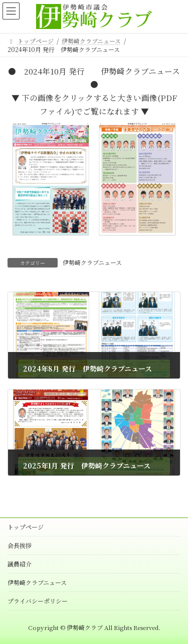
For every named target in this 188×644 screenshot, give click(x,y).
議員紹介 (20, 564)
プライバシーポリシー (38, 601)
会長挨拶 (20, 545)
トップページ (26, 527)
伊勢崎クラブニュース (92, 262)
